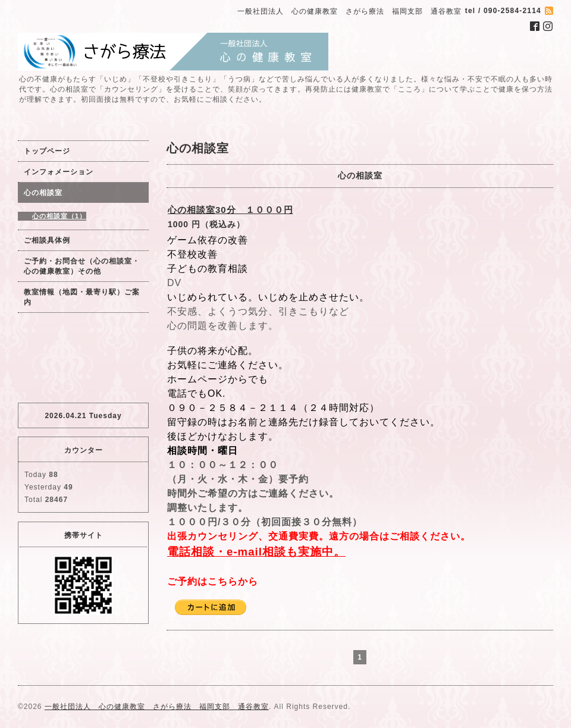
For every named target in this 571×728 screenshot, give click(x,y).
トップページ (47, 151)
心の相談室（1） (59, 216)
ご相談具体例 (47, 240)
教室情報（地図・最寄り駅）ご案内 (82, 297)
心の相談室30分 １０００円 (230, 210)
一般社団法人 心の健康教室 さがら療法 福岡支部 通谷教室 (157, 707)
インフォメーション (59, 172)
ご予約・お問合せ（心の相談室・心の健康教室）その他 (82, 266)
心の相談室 (43, 193)
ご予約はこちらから (213, 581)
